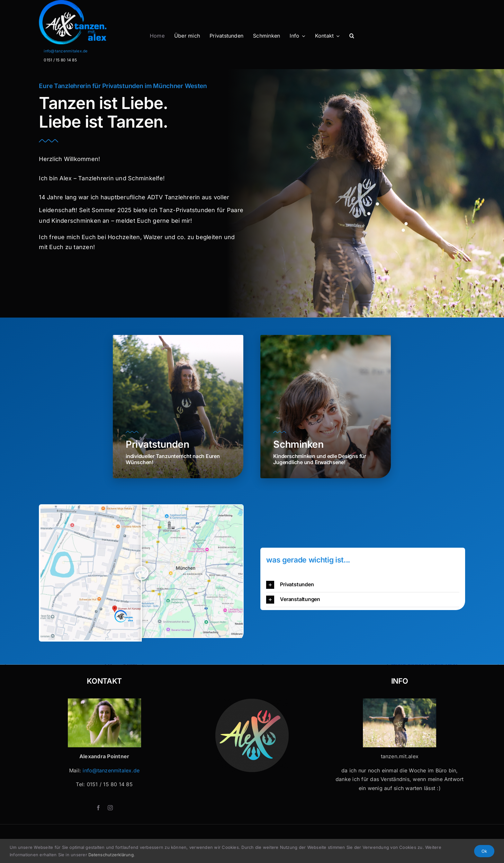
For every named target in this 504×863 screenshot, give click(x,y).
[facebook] (98, 808)
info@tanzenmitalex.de (66, 51)
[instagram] (110, 808)
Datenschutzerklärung (111, 855)
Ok (484, 851)
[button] (352, 36)
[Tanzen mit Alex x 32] (400, 701)
